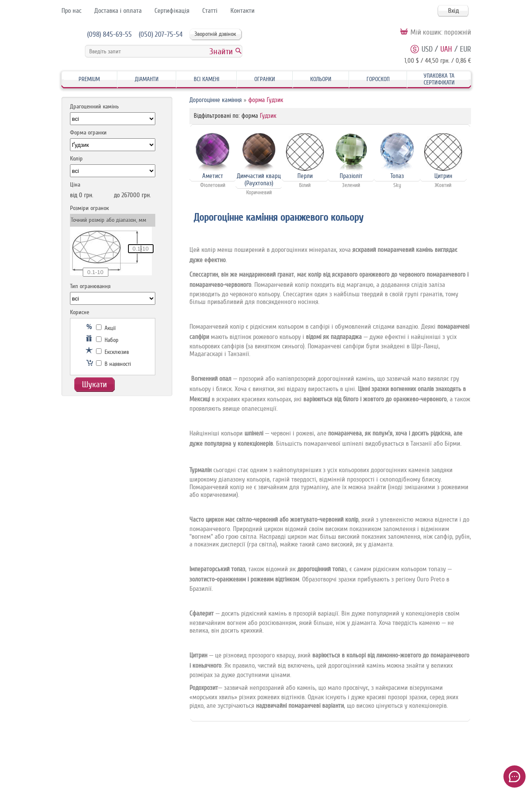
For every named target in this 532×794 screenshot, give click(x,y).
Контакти (243, 11)
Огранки (265, 79)
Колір (76, 159)
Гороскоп (378, 79)
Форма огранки (88, 133)
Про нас (71, 11)
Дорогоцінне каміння (216, 100)
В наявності (113, 364)
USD (427, 49)
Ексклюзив (112, 352)
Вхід (454, 11)
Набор (107, 340)
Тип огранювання (90, 286)
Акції (106, 328)
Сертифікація (172, 11)
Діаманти (147, 79)
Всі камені (206, 79)
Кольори (321, 79)
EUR (465, 49)
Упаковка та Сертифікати (439, 79)
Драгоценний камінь (94, 107)
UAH (446, 49)
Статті (210, 11)
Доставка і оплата (118, 11)
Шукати (94, 384)
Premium (89, 79)
